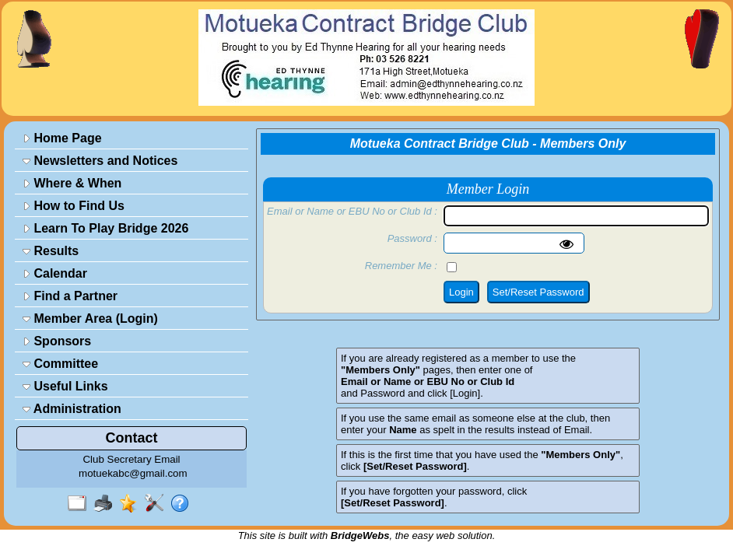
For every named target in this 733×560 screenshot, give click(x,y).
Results (51, 251)
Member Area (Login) (90, 318)
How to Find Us (74, 206)
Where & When (72, 183)
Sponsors (57, 341)
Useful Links (65, 386)
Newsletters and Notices (100, 161)
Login (461, 292)
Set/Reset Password (538, 292)
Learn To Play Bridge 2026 (105, 228)
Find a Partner (70, 296)
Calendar (55, 273)
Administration (72, 409)
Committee (60, 364)
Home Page (62, 138)
